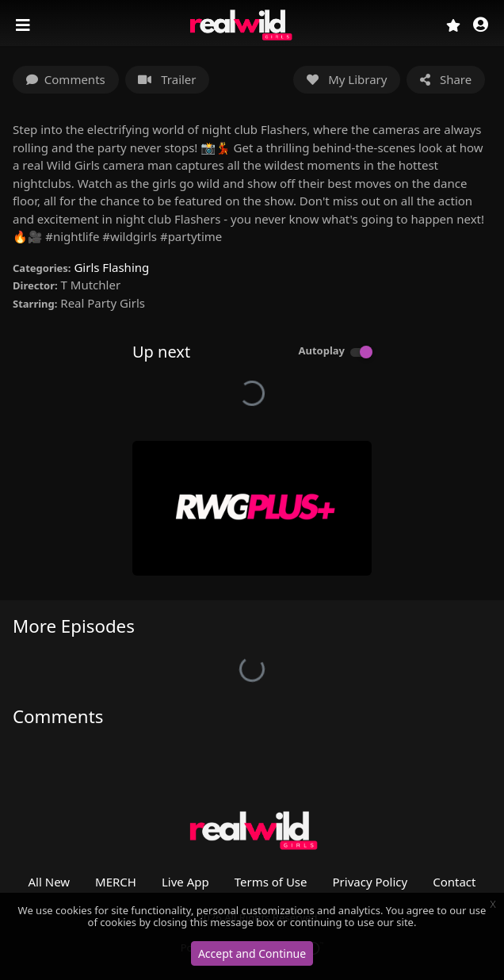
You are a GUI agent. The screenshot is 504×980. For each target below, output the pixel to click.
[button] (481, 26)
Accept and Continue (252, 953)
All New (50, 882)
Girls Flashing (111, 267)
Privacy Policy (370, 882)
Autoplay (321, 350)
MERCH (116, 882)
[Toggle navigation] (25, 25)
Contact (454, 882)
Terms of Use (271, 882)
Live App (185, 882)
